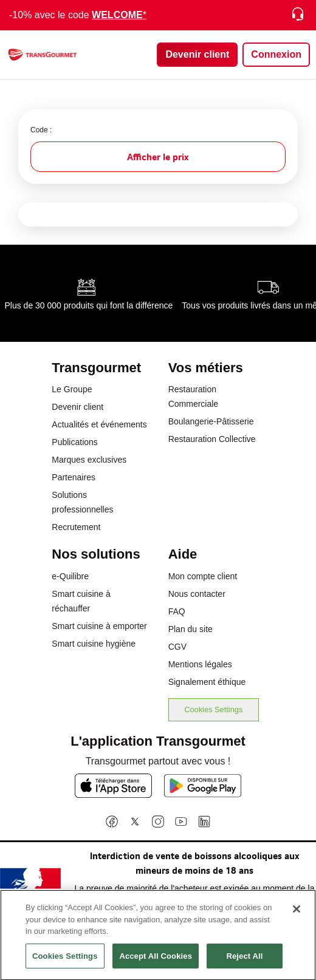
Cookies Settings (213, 709)
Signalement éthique (207, 682)
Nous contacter (197, 594)
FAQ (177, 611)
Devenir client (77, 407)
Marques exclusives (89, 460)
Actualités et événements (99, 424)
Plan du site (191, 629)
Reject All (244, 965)
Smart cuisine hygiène (94, 644)
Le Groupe (72, 389)
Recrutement (76, 527)
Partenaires (74, 477)
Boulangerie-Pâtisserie (211, 421)
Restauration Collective (212, 439)
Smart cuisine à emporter (99, 626)
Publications (75, 442)
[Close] (297, 917)
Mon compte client (203, 576)
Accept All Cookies (156, 965)
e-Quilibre (70, 576)
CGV (177, 647)
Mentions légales (200, 664)
